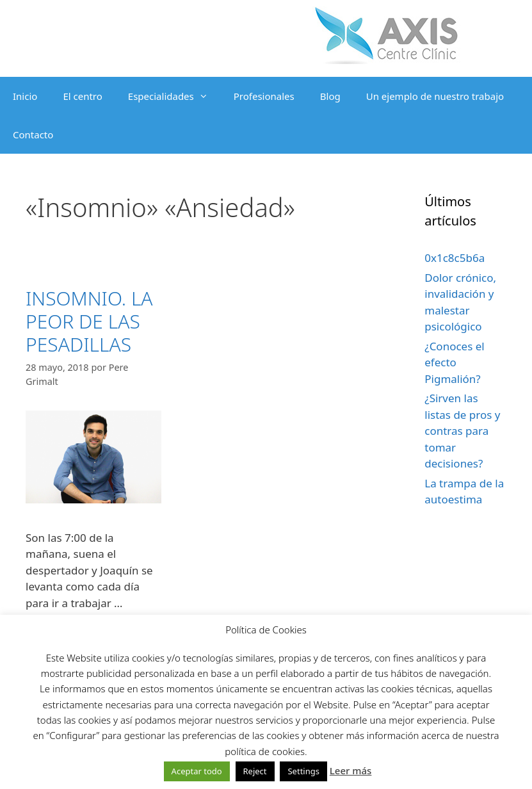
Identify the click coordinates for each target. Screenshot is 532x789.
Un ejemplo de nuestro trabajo (435, 96)
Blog (330, 96)
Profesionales (264, 96)
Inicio (25, 96)
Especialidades (174, 96)
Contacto (33, 134)
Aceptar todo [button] (197, 771)
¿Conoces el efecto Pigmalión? (454, 362)
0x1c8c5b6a (455, 258)
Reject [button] (255, 771)
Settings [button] (303, 771)
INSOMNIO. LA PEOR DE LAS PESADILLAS (89, 321)
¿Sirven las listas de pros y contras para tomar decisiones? (462, 431)
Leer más (351, 770)
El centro (82, 96)
